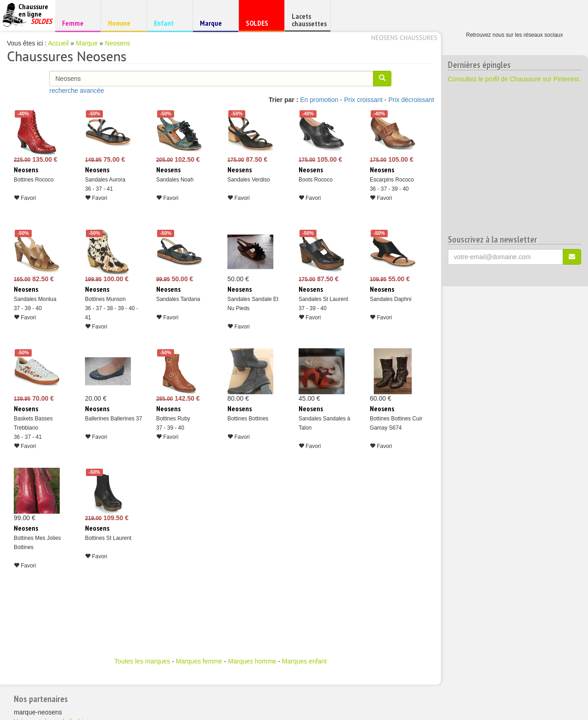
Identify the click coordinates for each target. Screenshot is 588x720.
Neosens (117, 43)
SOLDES (260, 25)
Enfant (168, 23)
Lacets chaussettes (309, 20)
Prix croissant (363, 100)
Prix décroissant (411, 100)
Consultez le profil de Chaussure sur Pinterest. (514, 79)
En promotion (319, 100)
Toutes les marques (142, 661)
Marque (214, 25)
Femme (76, 23)
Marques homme (252, 661)
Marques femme (199, 661)
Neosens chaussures (404, 38)
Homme (122, 23)
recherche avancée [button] (76, 91)
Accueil (59, 43)
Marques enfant (304, 661)
